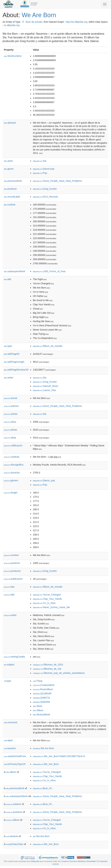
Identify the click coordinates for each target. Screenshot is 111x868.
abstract (10, 123)
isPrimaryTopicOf (15, 764)
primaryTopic (15, 844)
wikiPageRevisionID (16, 370)
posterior (12, 563)
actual (10, 398)
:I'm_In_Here (44, 603)
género (11, 480)
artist (8, 161)
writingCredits (14, 657)
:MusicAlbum (43, 689)
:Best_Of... (43, 788)
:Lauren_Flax (44, 390)
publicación (13, 579)
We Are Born (39, 15)
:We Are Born (44, 748)
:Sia (39, 161)
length (11, 493)
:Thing (38, 681)
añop (10, 438)
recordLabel (12, 197)
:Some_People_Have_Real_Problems (57, 181)
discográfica (14, 465)
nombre (11, 555)
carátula (12, 457)
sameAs (10, 748)
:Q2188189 (42, 693)
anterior (11, 406)
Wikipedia (35, 861)
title (8, 279)
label (8, 740)
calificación (13, 446)
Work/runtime (13, 56)
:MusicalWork (41, 715)
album (11, 772)
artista (11, 414)
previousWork (13, 181)
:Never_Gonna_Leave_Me (51, 607)
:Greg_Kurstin (45, 189)
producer (10, 189)
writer (9, 378)
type (8, 346)
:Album (38, 710)
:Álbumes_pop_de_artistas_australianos (59, 673)
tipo (9, 587)
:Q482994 (41, 702)
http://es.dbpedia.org (77, 22)
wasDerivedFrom (15, 756)
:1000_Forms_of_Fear (49, 271)
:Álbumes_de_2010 (48, 665)
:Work (37, 706)
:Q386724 (41, 698)
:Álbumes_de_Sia (47, 669)
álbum (13, 820)
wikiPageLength (14, 362)
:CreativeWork (44, 685)
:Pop (40, 173)
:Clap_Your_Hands (47, 599)
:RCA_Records (45, 197)
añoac (11, 430)
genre (9, 169)
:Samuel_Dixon (45, 386)
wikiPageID (12, 354)
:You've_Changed (47, 595)
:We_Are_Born (46, 764)
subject (9, 665)
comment (11, 722)
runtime (10, 205)
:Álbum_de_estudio (48, 346)
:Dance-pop (44, 169)
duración (12, 473)
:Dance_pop (44, 480)
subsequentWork (15, 271)
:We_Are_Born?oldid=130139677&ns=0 (59, 756)
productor (12, 571)
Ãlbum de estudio (32, 22)
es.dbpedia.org (12, 25)
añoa (10, 422)
